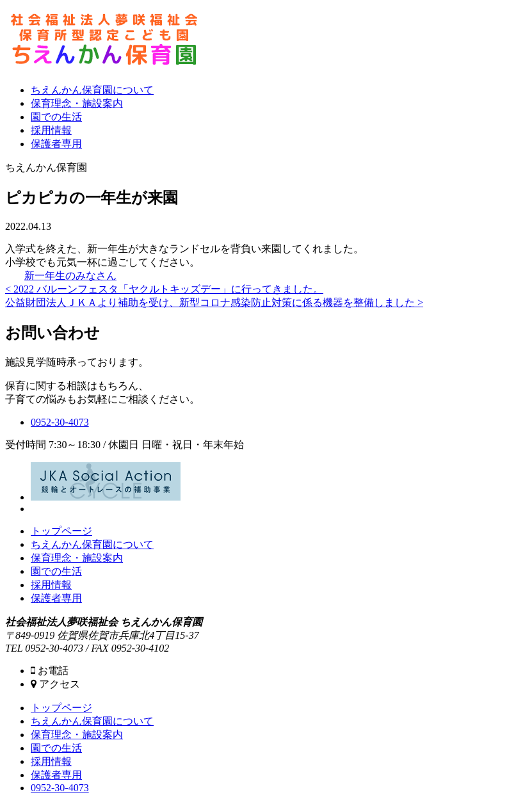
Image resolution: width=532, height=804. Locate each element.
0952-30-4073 (60, 422)
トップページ (61, 531)
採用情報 (51, 130)
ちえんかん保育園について (92, 90)
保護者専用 (56, 144)
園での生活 (56, 117)
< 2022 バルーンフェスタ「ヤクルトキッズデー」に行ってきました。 (164, 289)
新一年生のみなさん (70, 276)
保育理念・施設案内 (77, 103)
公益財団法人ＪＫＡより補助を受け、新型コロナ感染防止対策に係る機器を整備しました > (214, 302)
